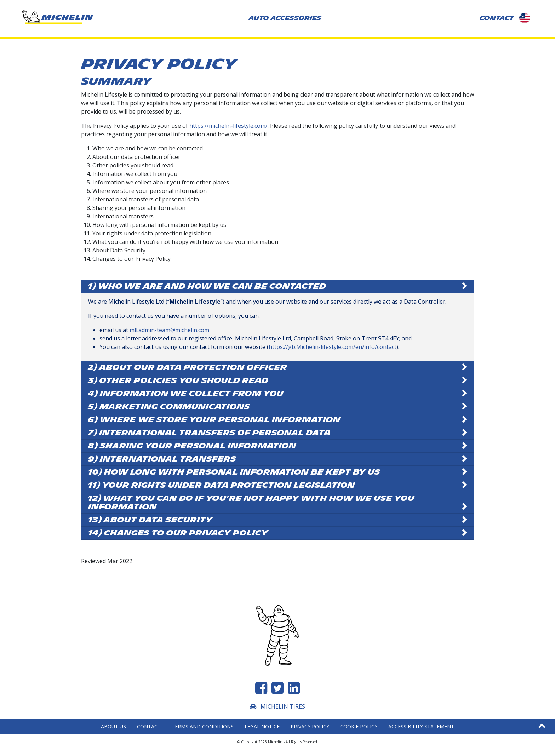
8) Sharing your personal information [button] (192, 446)
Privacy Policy (310, 726)
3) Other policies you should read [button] (178, 380)
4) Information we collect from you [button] (186, 394)
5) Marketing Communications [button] (169, 407)
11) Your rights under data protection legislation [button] (222, 485)
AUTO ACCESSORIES (285, 18)
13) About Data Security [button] (150, 520)
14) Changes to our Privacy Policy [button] (178, 533)
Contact (149, 726)
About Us (113, 726)
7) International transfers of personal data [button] (209, 433)
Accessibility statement (421, 726)
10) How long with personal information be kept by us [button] (234, 472)
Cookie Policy (359, 726)
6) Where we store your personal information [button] (214, 420)
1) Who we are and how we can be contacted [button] (207, 286)
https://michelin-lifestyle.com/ (228, 126)
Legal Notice (262, 726)
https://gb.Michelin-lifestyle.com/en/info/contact (333, 347)
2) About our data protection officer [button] (188, 367)
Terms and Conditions (203, 726)
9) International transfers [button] (162, 459)
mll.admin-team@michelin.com (169, 330)
